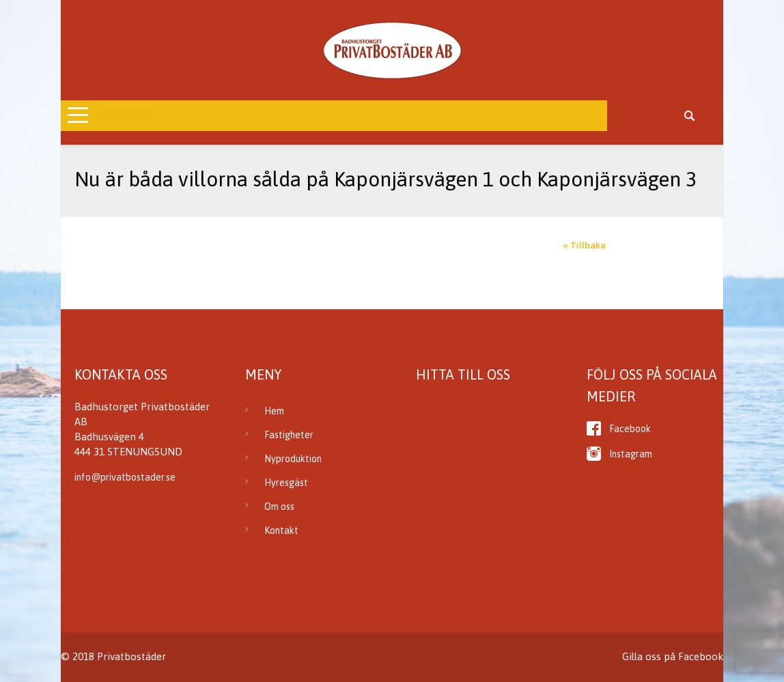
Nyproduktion (293, 459)
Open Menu (126, 116)
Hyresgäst (286, 483)
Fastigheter (289, 435)
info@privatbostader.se (125, 477)
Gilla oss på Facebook (673, 656)
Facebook (630, 429)
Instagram (631, 454)
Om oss (279, 507)
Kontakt (281, 530)
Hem (274, 411)
